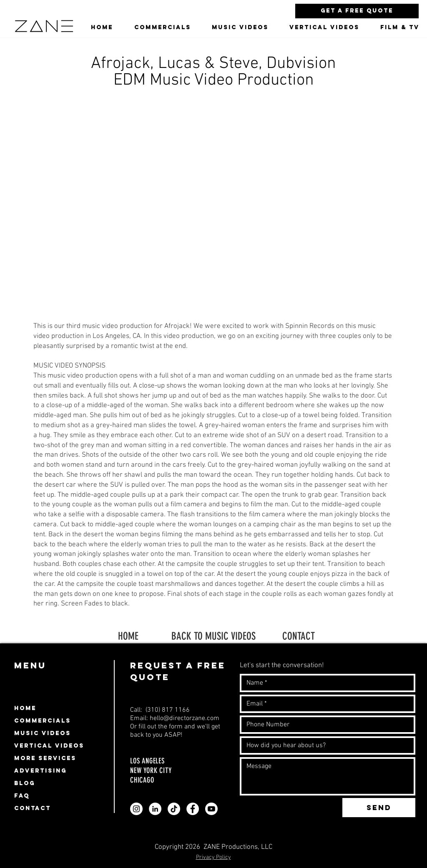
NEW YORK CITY (151, 770)
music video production (83, 376)
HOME (128, 636)
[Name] (325, 683)
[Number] (325, 725)
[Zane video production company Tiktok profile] (174, 809)
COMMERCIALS (43, 721)
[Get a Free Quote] (357, 11)
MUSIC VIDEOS (43, 733)
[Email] (325, 704)
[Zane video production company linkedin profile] (155, 809)
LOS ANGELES (148, 761)
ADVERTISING (40, 771)
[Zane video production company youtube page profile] (211, 809)
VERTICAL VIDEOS (49, 746)
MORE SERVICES (45, 758)
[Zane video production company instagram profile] (136, 809)
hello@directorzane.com (185, 718)
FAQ (22, 796)
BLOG (25, 783)
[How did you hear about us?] (325, 745)
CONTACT (299, 636)
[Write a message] (328, 776)
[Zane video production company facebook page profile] (193, 809)
